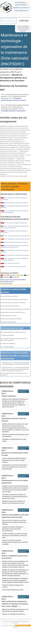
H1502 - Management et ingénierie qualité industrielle (17, 239)
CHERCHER (24, 21)
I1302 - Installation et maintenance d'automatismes (17, 255)
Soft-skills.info (4, 375)
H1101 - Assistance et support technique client (16, 223)
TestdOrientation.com (7, 363)
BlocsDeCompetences (22, 2)
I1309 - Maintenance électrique (12, 263)
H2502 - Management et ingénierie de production (16, 203)
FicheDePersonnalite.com (8, 367)
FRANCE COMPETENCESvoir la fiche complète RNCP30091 (23, 29)
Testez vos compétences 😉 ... (23, 626)
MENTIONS (15, 623)
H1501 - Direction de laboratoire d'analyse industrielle (17, 236)
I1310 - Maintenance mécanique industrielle (15, 267)
